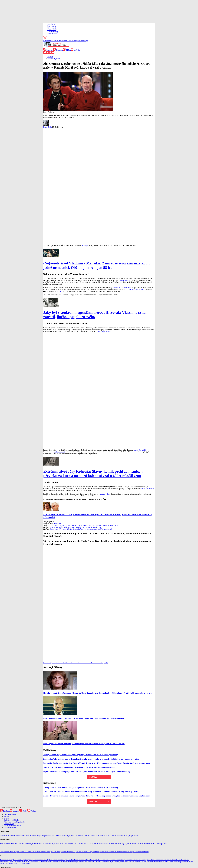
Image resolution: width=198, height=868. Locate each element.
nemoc (88, 663)
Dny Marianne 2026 (120, 836)
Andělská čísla (50, 836)
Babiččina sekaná (43, 852)
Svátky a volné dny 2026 (141, 844)
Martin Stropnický (140, 450)
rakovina (93, 663)
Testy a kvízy (41, 836)
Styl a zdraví (52, 28)
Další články (94, 777)
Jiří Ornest (57, 523)
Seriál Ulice (59, 844)
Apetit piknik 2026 (133, 836)
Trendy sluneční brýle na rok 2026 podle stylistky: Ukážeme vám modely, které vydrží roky (81, 755)
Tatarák (35, 852)
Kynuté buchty (64, 852)
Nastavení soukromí (11, 827)
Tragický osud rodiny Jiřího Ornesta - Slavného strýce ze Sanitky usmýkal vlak (76, 527)
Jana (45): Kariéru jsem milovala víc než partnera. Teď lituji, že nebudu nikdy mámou (79, 767)
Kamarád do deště (124, 280)
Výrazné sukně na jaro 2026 (86, 844)
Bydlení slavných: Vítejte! (92, 836)
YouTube (75, 50)
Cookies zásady (9, 824)
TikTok (67, 50)
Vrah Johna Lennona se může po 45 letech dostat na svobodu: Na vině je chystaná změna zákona (38, 862)
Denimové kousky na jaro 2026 (123, 844)
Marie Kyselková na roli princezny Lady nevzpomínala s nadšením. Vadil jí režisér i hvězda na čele (84, 744)
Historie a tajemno (49, 663)
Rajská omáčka (54, 852)
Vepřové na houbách (26, 852)
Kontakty (7, 816)
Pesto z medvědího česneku (118, 852)
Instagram (58, 50)
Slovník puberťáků (17, 836)
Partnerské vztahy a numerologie (44, 844)
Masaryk (85, 246)
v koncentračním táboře (135, 289)
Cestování (58, 836)
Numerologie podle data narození (72, 836)
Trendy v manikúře (6, 844)
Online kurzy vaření (11, 814)
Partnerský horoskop (30, 836)
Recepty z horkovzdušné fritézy (138, 852)
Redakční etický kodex (12, 820)
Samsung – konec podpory (158, 844)
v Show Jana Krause (147, 489)
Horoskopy (51, 24)
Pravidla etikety (5, 836)
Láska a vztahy (52, 30)
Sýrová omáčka (5, 852)
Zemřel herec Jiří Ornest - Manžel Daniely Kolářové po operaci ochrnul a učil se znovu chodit (81, 529)
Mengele (59, 291)
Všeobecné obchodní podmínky (15, 822)
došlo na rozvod (59, 452)
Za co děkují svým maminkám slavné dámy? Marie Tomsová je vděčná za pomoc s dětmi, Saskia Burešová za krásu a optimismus (96, 763)
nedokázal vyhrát (104, 494)
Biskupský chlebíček (103, 852)
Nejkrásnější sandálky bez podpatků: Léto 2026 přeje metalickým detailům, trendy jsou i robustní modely (87, 772)
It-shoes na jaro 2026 (70, 844)
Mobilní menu (52, 33)
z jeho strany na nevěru (103, 331)
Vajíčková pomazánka (76, 852)
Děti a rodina (52, 26)
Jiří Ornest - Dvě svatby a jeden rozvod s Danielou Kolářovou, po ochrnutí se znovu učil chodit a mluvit (85, 525)
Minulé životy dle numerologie (23, 844)
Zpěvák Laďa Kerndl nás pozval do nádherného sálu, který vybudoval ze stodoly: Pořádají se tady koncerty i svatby (91, 759)
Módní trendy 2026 (107, 836)
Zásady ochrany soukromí (13, 826)
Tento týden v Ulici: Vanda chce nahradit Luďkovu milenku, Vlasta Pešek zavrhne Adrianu (91, 860)
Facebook (48, 50)
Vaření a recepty (53, 32)
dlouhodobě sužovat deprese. (122, 288)
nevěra (83, 663)
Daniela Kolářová (68, 663)
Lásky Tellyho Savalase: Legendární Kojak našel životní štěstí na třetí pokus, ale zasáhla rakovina (84, 718)
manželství (78, 663)
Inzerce (7, 818)
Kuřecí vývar (15, 852)
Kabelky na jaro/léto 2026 (104, 844)
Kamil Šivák (47, 127)
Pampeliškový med (89, 852)
